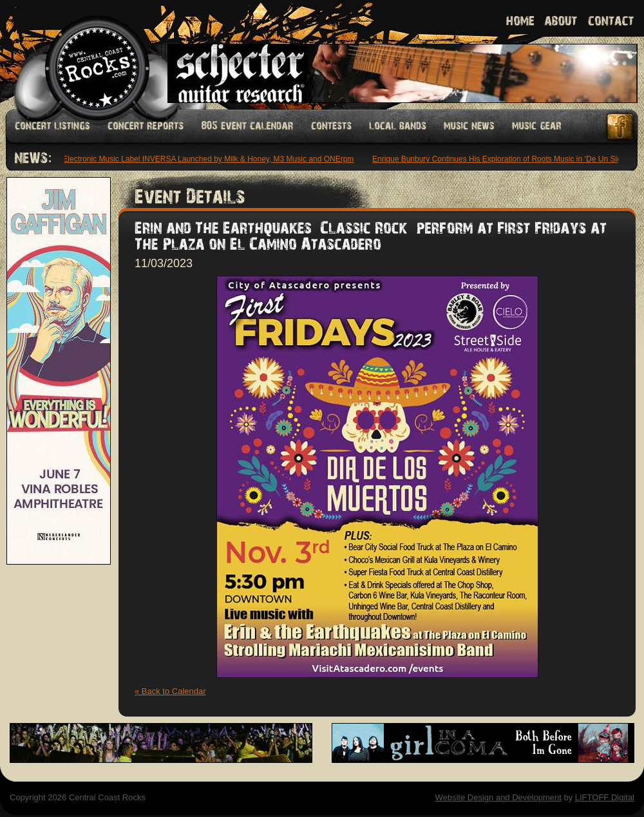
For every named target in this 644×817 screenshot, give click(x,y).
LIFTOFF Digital (605, 797)
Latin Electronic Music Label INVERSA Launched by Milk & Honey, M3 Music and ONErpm (201, 159)
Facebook (621, 127)
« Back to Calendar (170, 691)
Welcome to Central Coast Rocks (82, 54)
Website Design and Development (498, 797)
